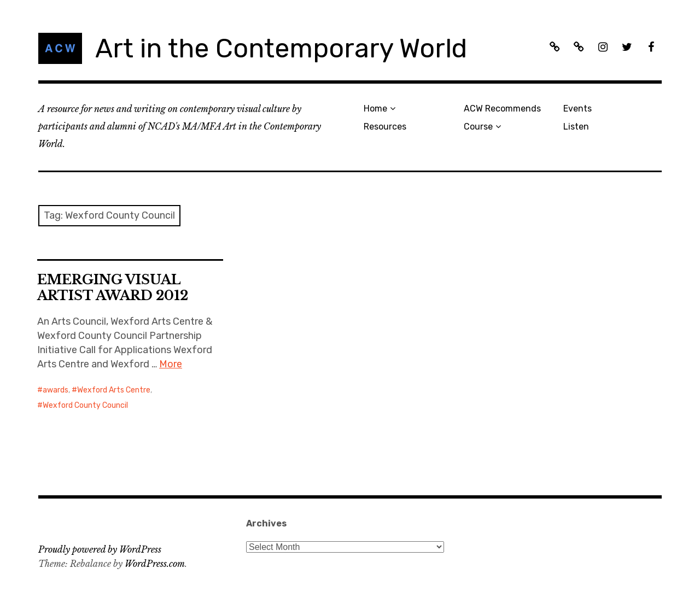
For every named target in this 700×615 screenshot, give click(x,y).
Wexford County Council (85, 405)
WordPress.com (155, 564)
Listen (576, 127)
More (171, 364)
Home (375, 109)
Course (478, 127)
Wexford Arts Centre (114, 390)
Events (577, 109)
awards (56, 390)
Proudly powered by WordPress (100, 549)
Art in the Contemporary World (281, 48)
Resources (385, 127)
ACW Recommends (502, 109)
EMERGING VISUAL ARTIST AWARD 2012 (113, 288)
